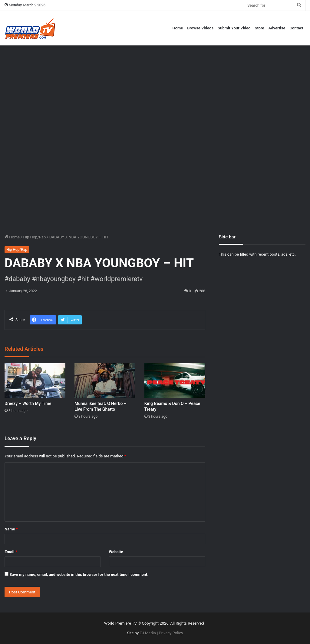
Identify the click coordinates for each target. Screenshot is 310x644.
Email (11, 552)
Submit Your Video (234, 28)
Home (178, 28)
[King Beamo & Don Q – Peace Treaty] (175, 380)
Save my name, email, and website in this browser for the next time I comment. (79, 574)
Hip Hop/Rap (35, 237)
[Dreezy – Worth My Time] (35, 380)
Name (11, 529)
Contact (296, 28)
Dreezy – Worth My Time (28, 403)
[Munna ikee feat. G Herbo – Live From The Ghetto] (105, 380)
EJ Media (148, 633)
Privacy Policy (171, 633)
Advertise (277, 28)
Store (259, 28)
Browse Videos (200, 28)
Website (116, 552)
